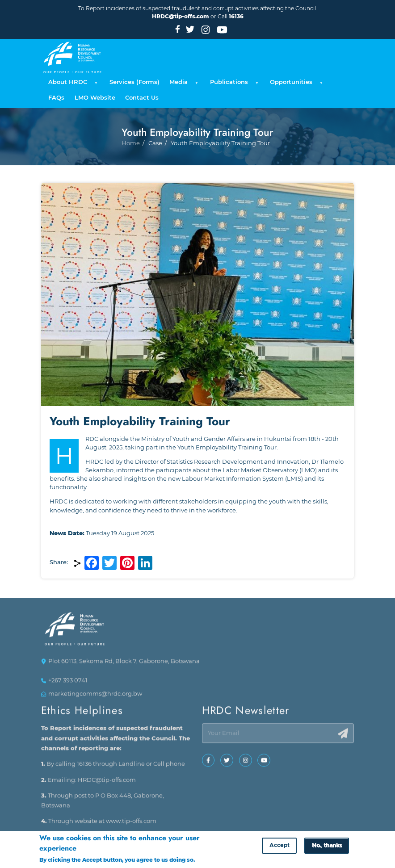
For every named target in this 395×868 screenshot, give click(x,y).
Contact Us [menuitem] (142, 98)
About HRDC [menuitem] (72, 84)
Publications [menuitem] (233, 84)
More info (210, 860)
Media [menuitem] (183, 84)
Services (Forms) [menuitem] (134, 82)
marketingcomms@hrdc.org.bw (95, 698)
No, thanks (327, 846)
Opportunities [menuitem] (295, 84)
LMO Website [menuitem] (95, 98)
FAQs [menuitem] (56, 98)
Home (131, 161)
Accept (279, 846)
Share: (59, 562)
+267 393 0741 (68, 684)
